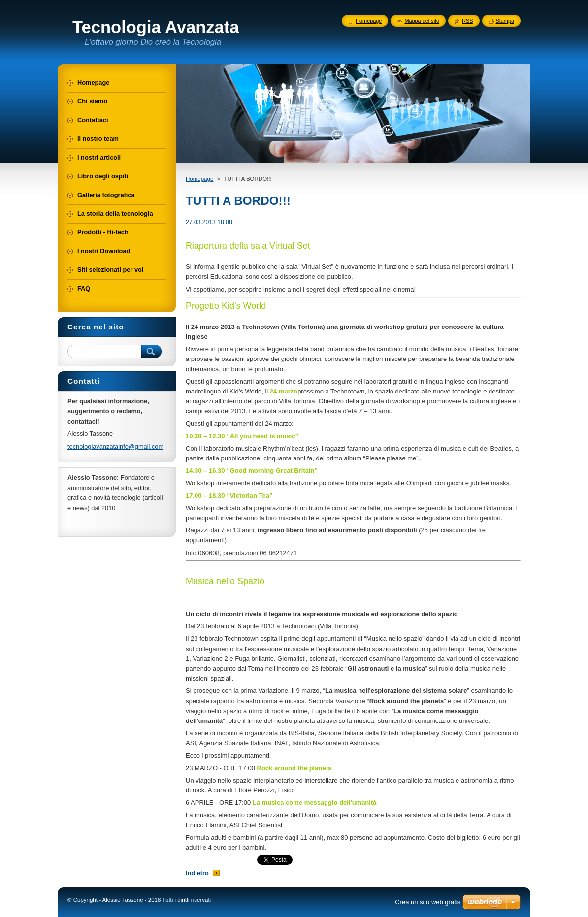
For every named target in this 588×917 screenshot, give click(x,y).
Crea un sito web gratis (428, 902)
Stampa (505, 21)
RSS (467, 21)
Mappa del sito (422, 21)
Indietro (197, 873)
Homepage (199, 179)
